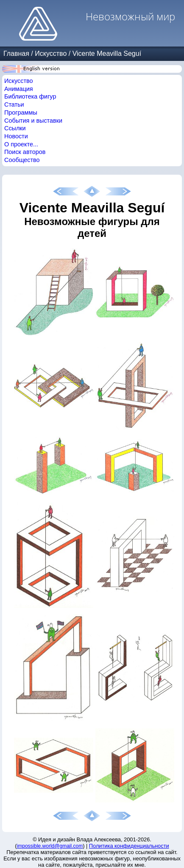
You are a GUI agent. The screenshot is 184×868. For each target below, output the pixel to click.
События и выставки (33, 121)
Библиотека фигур (30, 96)
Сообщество (22, 160)
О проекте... (21, 144)
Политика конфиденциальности (129, 846)
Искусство (51, 54)
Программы (21, 113)
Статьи (14, 104)
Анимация (19, 89)
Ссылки (15, 128)
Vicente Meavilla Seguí (107, 54)
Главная (16, 54)
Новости (16, 136)
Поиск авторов (25, 152)
